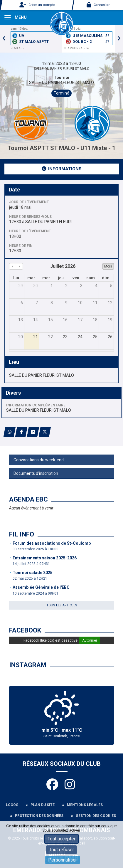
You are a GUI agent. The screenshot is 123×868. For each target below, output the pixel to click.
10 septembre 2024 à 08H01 (36, 593)
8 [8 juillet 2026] (52, 303)
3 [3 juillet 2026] (81, 286)
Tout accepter (61, 839)
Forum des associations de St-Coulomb (52, 543)
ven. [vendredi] (76, 278)
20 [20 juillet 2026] (21, 337)
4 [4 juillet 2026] (96, 286)
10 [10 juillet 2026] (80, 303)
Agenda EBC (28, 499)
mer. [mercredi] (47, 278)
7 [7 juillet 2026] (37, 303)
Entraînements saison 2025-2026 (45, 558)
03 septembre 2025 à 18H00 (36, 549)
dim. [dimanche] (106, 278)
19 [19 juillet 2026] (110, 320)
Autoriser (90, 640)
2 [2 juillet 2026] (66, 286)
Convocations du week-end (39, 460)
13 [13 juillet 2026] (21, 320)
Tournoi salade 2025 (33, 573)
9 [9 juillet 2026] (66, 303)
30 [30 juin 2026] (36, 286)
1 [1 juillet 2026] (52, 286)
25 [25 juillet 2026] (95, 337)
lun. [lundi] (17, 278)
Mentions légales (85, 805)
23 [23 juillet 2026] (65, 337)
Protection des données (39, 816)
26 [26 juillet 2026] (110, 337)
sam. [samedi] (91, 278)
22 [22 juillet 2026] (50, 337)
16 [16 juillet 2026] (65, 320)
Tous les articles (62, 605)
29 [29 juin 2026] (21, 286)
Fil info (22, 534)
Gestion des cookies (96, 816)
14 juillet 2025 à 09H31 (31, 564)
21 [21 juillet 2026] (36, 337)
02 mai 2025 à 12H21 (30, 578)
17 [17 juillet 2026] (80, 320)
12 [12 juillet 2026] (110, 303)
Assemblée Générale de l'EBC (41, 587)
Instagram (28, 665)
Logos (12, 805)
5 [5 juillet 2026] (111, 286)
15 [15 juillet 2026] (50, 320)
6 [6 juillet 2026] (22, 303)
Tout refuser (61, 850)
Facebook (25, 630)
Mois (108, 266)
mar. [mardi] (32, 278)
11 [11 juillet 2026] (95, 303)
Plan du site (43, 805)
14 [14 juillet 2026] (36, 320)
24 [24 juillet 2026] (80, 337)
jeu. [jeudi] (61, 278)
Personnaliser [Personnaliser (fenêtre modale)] (63, 860)
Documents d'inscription (36, 473)
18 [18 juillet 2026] (95, 320)
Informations (62, 169)
